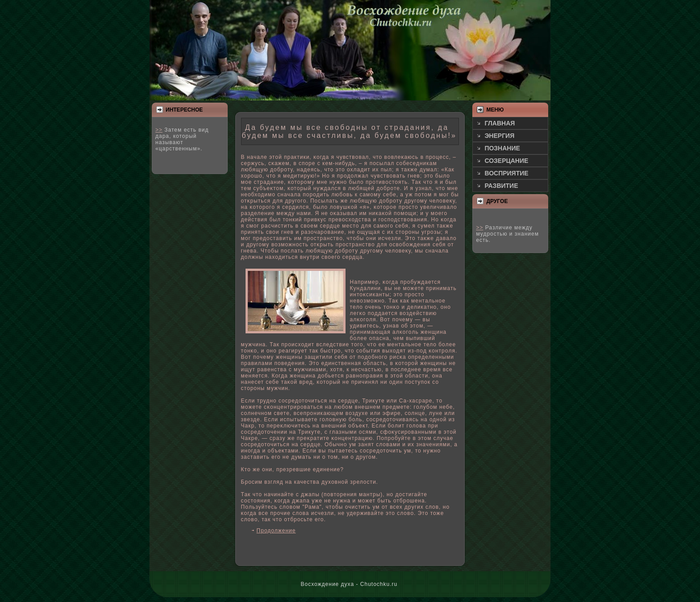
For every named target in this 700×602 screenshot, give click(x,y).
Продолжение (276, 531)
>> (159, 130)
